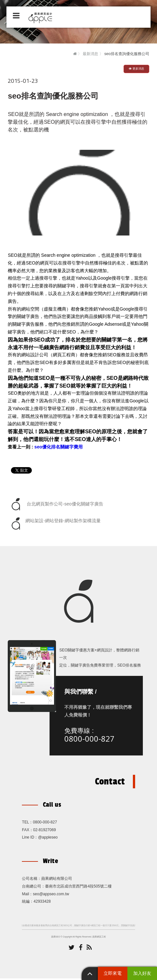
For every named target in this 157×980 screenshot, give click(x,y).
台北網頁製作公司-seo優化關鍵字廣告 (56, 504)
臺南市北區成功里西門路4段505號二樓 (78, 888)
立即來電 (113, 973)
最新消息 (90, 54)
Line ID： (30, 839)
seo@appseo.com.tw (51, 896)
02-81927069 (45, 831)
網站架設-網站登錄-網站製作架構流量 (55, 524)
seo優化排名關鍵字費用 (59, 447)
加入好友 (142, 973)
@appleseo (48, 839)
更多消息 (136, 69)
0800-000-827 (91, 739)
